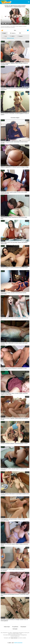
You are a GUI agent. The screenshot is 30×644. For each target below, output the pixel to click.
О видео (4, 33)
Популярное (23, 627)
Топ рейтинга (15, 627)
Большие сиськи (10, 38)
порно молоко (14, 638)
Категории (15, 629)
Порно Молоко (18, 643)
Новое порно (7, 627)
